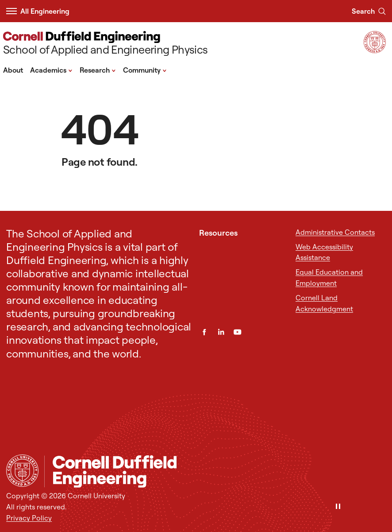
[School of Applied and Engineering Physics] (105, 44)
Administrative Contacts (335, 232)
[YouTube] (237, 332)
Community (145, 70)
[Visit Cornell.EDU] (375, 50)
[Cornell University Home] (22, 471)
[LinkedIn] (221, 332)
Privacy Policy (29, 518)
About (13, 70)
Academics (51, 70)
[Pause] (338, 507)
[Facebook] (204, 332)
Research (98, 70)
